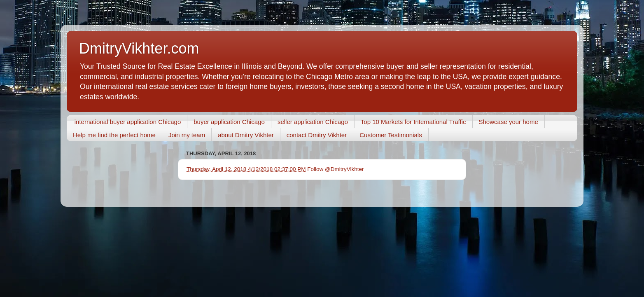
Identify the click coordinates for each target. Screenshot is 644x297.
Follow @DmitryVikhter (335, 169)
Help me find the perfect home (114, 135)
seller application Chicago (313, 122)
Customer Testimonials (391, 135)
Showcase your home (509, 122)
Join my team (187, 135)
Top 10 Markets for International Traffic (413, 122)
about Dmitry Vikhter (246, 135)
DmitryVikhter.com (139, 48)
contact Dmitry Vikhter (317, 135)
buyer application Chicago (229, 122)
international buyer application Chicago (128, 122)
